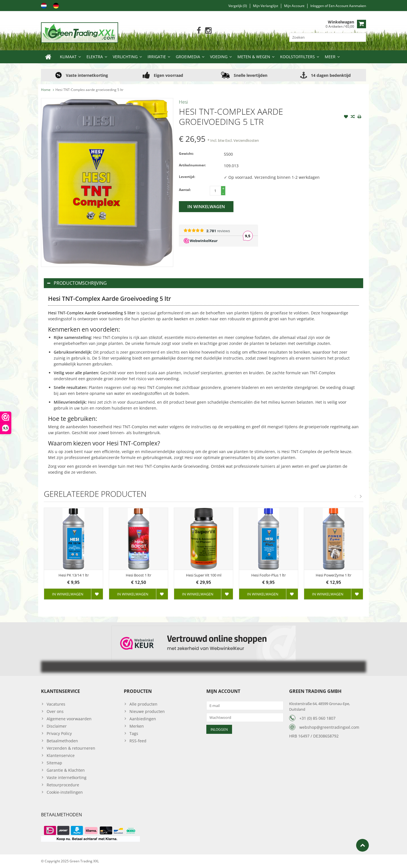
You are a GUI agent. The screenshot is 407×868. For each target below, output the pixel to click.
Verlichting (125, 57)
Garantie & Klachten (66, 770)
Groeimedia (188, 57)
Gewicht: (186, 154)
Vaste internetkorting (67, 777)
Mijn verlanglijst (266, 6)
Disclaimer (57, 726)
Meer (330, 57)
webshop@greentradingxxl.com (329, 727)
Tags (134, 733)
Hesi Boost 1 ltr (138, 575)
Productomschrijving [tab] (77, 283)
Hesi (183, 102)
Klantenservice (61, 755)
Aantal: (185, 190)
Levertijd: (187, 177)
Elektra (95, 57)
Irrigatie (157, 57)
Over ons (55, 711)
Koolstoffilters (297, 57)
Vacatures (56, 704)
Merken (137, 726)
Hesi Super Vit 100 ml (204, 575)
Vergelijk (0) (238, 6)
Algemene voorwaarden (69, 719)
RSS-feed (138, 741)
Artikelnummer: (192, 165)
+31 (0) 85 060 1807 (317, 718)
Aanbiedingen (143, 719)
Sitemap (54, 763)
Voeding (219, 57)
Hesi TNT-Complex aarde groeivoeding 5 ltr (89, 90)
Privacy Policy (59, 733)
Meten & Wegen (254, 57)
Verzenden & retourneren (71, 748)
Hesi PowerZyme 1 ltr (334, 575)
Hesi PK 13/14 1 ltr (74, 575)
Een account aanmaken (347, 6)
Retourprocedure (63, 785)
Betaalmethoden (62, 741)
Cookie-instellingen (65, 792)
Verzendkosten (246, 140)
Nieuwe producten (147, 711)
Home (46, 90)
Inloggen (318, 6)
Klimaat (68, 57)
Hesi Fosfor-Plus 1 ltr (269, 575)
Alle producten (143, 704)
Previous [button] (355, 496)
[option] (73, 556)
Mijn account (294, 6)
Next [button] (361, 496)
